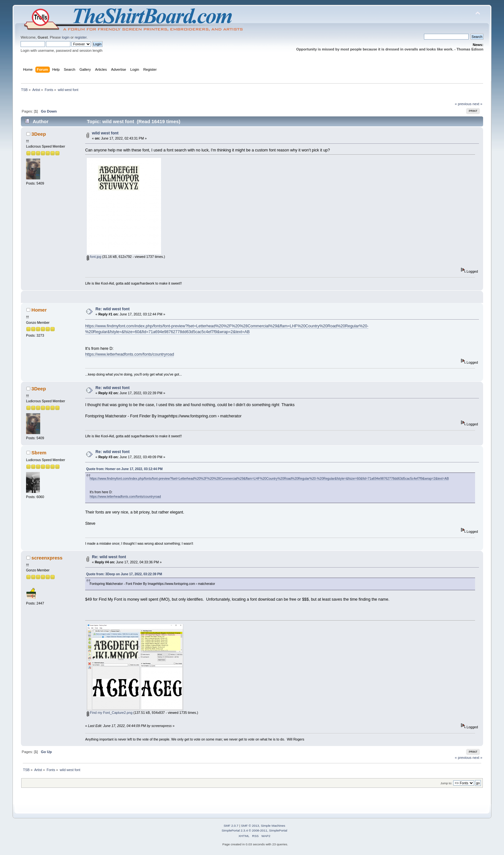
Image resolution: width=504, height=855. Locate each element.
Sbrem (39, 453)
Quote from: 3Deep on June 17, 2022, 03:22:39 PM (124, 574)
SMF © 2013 (250, 826)
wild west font (105, 133)
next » (477, 104)
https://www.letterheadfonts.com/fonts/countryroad (130, 354)
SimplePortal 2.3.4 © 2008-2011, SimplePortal (254, 830)
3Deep (39, 134)
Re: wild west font (113, 309)
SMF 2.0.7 (231, 826)
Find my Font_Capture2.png (110, 713)
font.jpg (94, 257)
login (66, 37)
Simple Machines (273, 826)
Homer (39, 310)
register (81, 37)
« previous (463, 104)
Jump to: (446, 783)
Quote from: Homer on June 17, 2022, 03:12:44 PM (124, 469)
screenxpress (47, 558)
